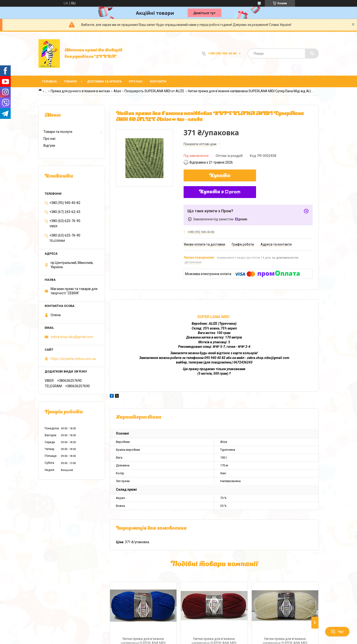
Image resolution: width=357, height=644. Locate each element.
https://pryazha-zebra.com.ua (73, 359)
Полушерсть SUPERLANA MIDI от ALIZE (154, 91)
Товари (70, 81)
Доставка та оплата (104, 81)
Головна (49, 81)
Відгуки (49, 145)
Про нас (136, 81)
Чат (337, 632)
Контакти (158, 81)
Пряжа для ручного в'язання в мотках (80, 91)
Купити (220, 176)
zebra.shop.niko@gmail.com (72, 337)
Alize (117, 91)
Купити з (220, 192)
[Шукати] (312, 53)
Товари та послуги (58, 132)
